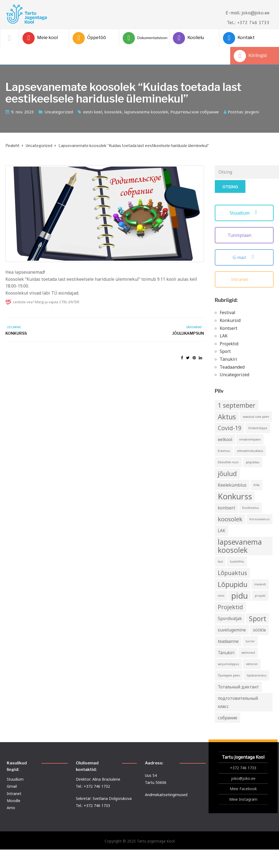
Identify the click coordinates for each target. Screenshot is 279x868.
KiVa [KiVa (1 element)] (257, 485)
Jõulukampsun (188, 333)
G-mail (244, 257)
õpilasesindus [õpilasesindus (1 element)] (257, 675)
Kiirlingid (250, 56)
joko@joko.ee (243, 778)
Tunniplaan (244, 235)
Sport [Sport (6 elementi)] (258, 618)
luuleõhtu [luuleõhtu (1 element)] (237, 561)
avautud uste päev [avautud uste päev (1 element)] (256, 417)
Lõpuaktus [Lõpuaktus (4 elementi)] (232, 573)
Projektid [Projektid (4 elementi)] (230, 607)
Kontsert (228, 328)
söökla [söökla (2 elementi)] (259, 630)
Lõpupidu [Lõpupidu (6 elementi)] (233, 584)
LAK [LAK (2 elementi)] (222, 531)
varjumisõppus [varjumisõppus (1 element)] (228, 664)
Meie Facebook (243, 789)
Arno (11, 808)
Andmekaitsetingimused (166, 795)
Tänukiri (228, 359)
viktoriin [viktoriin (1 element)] (252, 664)
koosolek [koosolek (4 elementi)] (230, 519)
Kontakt (239, 38)
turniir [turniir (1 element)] (250, 641)
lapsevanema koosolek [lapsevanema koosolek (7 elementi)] (240, 546)
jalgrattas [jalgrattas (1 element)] (253, 462)
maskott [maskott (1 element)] (260, 584)
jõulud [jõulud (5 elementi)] (227, 474)
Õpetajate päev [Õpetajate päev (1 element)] (229, 675)
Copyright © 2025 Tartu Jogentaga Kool (140, 841)
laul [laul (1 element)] (220, 561)
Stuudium (244, 213)
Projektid (229, 344)
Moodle (14, 801)
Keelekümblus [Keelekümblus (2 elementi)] (232, 485)
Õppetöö (89, 38)
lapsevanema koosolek (146, 112)
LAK (224, 336)
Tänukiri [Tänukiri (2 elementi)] (226, 653)
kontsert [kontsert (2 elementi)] (226, 508)
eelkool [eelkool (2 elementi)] (225, 439)
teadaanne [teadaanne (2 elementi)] (228, 641)
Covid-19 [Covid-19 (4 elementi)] (230, 428)
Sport (225, 351)
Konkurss (16, 333)
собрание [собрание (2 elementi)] (228, 718)
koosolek (113, 112)
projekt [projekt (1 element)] (260, 596)
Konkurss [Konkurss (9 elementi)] (235, 496)
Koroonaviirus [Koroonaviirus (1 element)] (259, 519)
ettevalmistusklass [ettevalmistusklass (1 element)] (250, 451)
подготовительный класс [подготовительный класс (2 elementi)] (238, 702)
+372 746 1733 (243, 768)
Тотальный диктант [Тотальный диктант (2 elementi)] (238, 687)
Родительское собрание (195, 112)
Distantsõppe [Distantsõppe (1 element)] (258, 428)
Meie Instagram (243, 799)
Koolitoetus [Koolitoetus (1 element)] (250, 508)
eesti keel (93, 112)
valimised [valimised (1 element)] (248, 653)
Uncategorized (59, 112)
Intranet (244, 279)
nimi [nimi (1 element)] (221, 596)
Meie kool (40, 38)
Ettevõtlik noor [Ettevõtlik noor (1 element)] (228, 462)
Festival (228, 312)
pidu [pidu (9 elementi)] (240, 596)
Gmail (12, 786)
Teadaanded (232, 367)
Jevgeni (252, 112)
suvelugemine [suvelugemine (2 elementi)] (232, 630)
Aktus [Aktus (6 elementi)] (227, 417)
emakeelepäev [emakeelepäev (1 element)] (250, 439)
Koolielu (188, 38)
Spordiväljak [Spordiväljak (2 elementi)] (230, 618)
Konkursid (230, 320)
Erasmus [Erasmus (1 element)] (224, 451)
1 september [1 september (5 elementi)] (237, 405)
